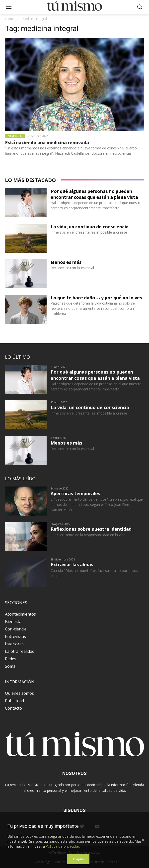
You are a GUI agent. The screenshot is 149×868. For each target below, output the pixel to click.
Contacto (13, 708)
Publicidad (14, 701)
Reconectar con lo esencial (72, 268)
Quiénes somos (19, 693)
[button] (140, 7)
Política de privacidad (63, 846)
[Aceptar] (143, 840)
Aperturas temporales (75, 493)
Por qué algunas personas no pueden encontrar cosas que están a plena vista (94, 194)
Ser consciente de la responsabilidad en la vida (88, 535)
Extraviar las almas (72, 564)
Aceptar (78, 859)
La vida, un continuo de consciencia (90, 226)
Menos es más (66, 262)
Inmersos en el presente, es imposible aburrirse (89, 232)
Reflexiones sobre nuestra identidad (91, 529)
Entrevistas (15, 136)
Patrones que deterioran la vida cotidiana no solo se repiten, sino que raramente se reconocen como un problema (93, 308)
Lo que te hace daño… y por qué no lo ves (96, 297)
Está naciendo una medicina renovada (47, 142)
